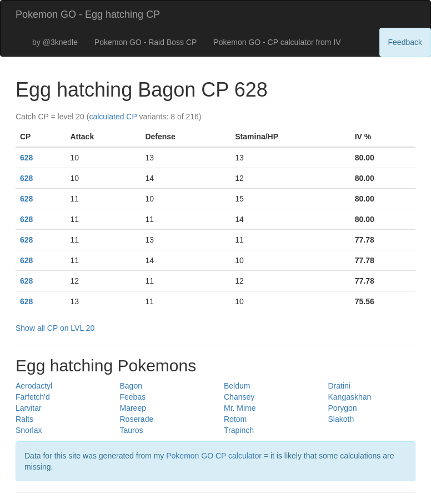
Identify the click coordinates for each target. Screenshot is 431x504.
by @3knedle (55, 42)
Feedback (405, 42)
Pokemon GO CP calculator (214, 456)
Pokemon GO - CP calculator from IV (277, 42)
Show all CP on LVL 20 (55, 328)
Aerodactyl (34, 386)
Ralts (24, 419)
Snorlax (29, 430)
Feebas (133, 397)
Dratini (339, 386)
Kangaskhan (350, 397)
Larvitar (29, 408)
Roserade (137, 419)
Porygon (343, 408)
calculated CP (113, 117)
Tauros (132, 430)
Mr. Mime (240, 408)
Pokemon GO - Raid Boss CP (146, 42)
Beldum (237, 386)
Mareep (133, 408)
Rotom (235, 419)
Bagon (131, 386)
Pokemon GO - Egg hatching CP (88, 14)
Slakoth (341, 419)
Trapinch (239, 430)
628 (26, 158)
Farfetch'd (33, 397)
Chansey (239, 397)
